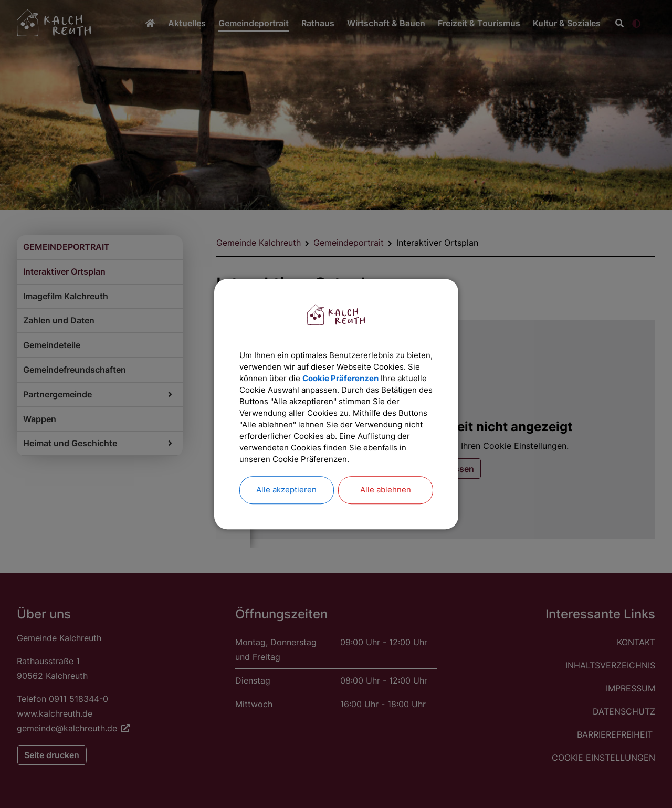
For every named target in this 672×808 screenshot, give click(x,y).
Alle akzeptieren (287, 501)
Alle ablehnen (386, 501)
